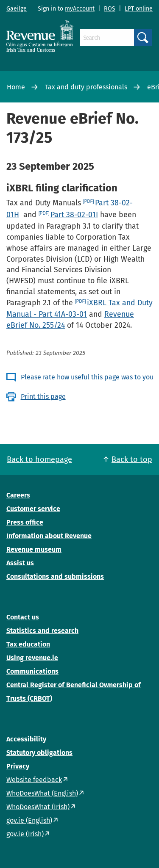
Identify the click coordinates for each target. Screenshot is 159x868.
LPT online (139, 9)
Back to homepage (39, 459)
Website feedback (34, 780)
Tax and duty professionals (86, 87)
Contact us (23, 617)
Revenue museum (34, 549)
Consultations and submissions (55, 576)
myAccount (80, 9)
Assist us (20, 563)
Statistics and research (42, 631)
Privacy (18, 766)
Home (16, 87)
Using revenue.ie (32, 658)
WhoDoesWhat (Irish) (38, 807)
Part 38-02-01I (74, 215)
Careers (18, 495)
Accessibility (26, 739)
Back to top (132, 459)
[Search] (107, 38)
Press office (25, 522)
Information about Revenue (49, 536)
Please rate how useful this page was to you (87, 377)
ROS (110, 9)
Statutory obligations (39, 753)
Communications (32, 671)
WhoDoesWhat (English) (42, 793)
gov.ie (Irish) (25, 834)
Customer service (33, 509)
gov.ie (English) (29, 820)
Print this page (43, 397)
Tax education (28, 644)
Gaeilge (17, 9)
